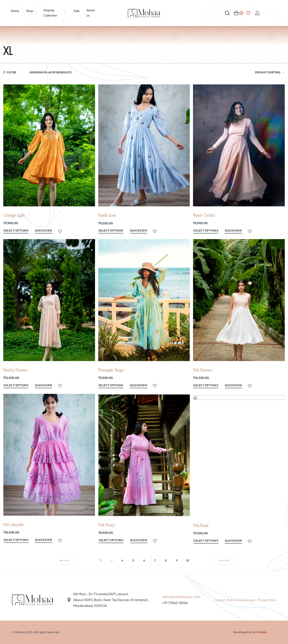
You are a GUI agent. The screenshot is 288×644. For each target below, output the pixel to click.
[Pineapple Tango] (144, 305)
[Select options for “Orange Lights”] (16, 231)
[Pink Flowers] (239, 308)
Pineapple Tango (112, 373)
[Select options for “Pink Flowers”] (207, 391)
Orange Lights (14, 215)
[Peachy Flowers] (49, 302)
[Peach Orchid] (239, 145)
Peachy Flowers (16, 372)
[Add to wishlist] (60, 231)
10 (188, 560)
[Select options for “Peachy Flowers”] (16, 387)
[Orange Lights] (49, 145)
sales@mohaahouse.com (181, 597)
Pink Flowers (204, 375)
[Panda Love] (144, 145)
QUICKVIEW (44, 230)
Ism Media (260, 632)
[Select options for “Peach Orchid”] (206, 231)
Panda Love (107, 215)
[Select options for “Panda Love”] (111, 231)
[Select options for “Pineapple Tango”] (112, 389)
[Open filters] (10, 73)
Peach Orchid (204, 215)
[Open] (248, 13)
